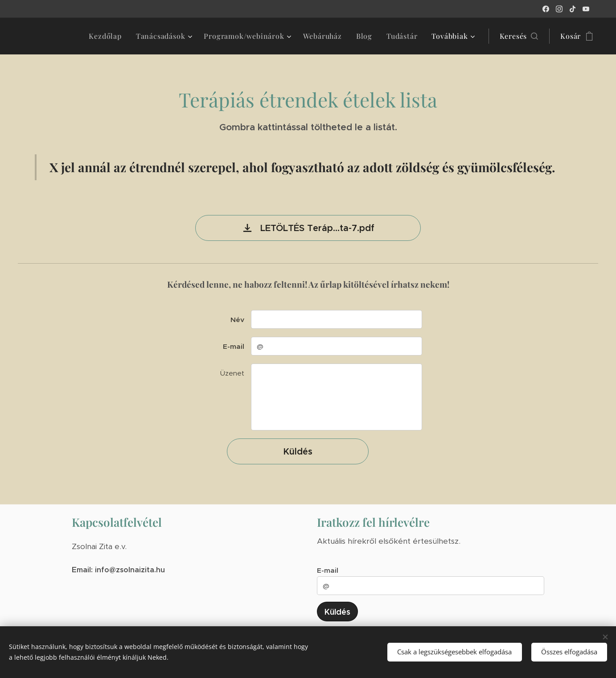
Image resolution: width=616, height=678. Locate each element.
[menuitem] (107, 36)
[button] (519, 36)
